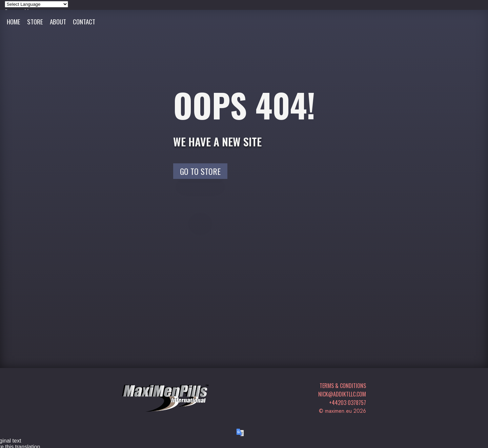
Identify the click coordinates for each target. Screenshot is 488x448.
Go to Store (200, 171)
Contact (84, 22)
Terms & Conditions (343, 386)
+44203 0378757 (348, 403)
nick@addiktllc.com (342, 394)
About (58, 22)
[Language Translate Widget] (36, 4)
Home (14, 22)
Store (35, 22)
